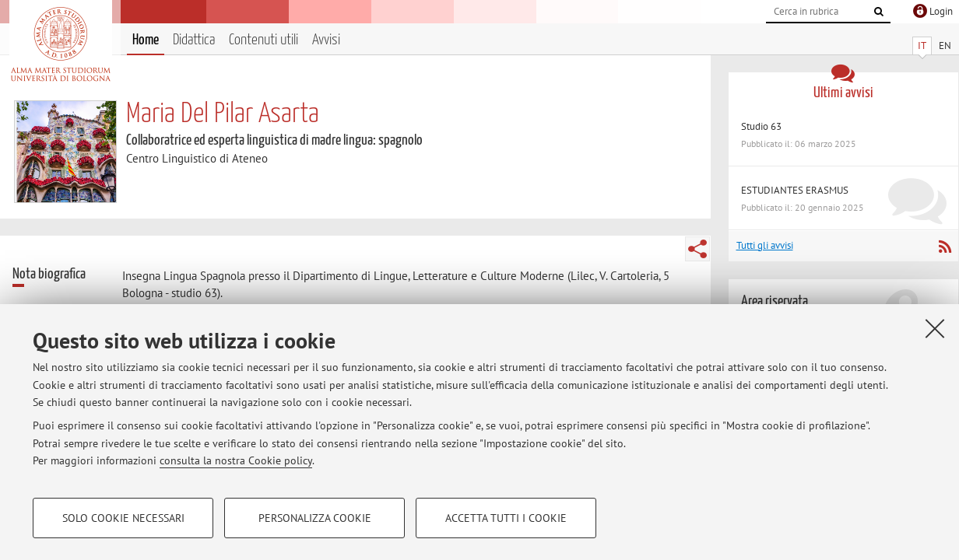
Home (146, 40)
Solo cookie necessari (123, 518)
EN (945, 45)
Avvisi (326, 40)
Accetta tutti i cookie (506, 518)
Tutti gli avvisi (765, 245)
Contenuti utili (263, 40)
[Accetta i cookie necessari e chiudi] (935, 328)
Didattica (194, 40)
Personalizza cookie (315, 518)
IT (922, 45)
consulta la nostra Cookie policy (236, 460)
